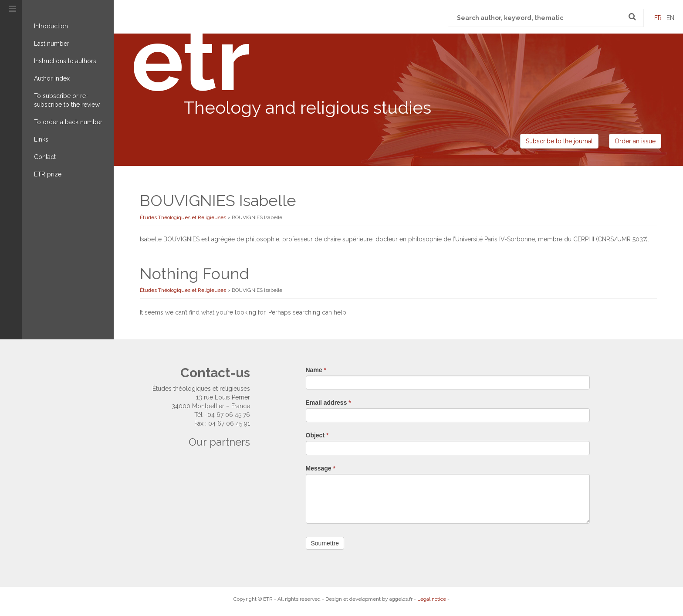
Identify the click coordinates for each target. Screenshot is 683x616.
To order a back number (68, 122)
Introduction (51, 26)
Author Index (52, 78)
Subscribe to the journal (559, 141)
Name (316, 370)
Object (317, 435)
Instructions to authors (65, 61)
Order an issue (635, 141)
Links (41, 139)
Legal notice (432, 599)
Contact (45, 157)
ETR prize (48, 174)
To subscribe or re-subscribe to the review (67, 100)
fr (658, 18)
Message (321, 468)
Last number (52, 44)
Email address (328, 403)
